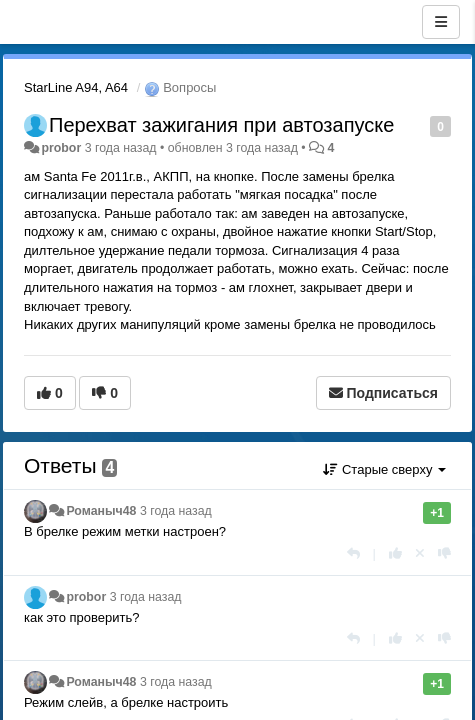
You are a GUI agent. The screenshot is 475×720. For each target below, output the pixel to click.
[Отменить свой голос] (420, 553)
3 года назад (176, 511)
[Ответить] (353, 553)
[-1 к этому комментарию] (444, 553)
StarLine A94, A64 (76, 87)
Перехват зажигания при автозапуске (221, 125)
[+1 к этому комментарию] (395, 553)
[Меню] (441, 22)
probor (61, 148)
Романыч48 (101, 511)
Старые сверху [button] (384, 469)
